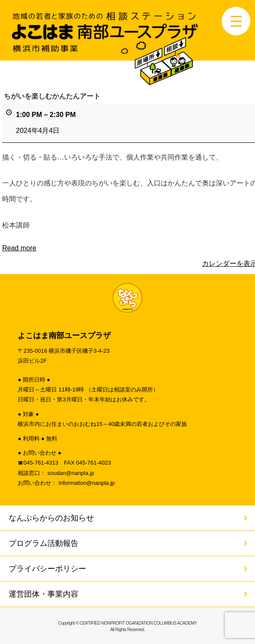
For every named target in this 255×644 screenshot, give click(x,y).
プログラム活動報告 (44, 543)
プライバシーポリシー (47, 569)
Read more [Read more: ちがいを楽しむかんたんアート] (19, 248)
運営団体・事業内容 (44, 594)
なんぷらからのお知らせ (51, 518)
